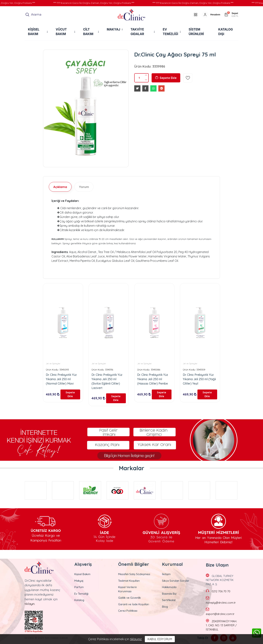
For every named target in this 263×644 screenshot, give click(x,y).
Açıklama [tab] (60, 187)
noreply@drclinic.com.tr (221, 602)
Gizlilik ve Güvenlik (129, 597)
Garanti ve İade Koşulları (134, 604)
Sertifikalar (169, 600)
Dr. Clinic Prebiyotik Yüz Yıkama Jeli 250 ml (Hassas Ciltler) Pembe (153, 379)
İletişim (166, 574)
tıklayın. (30, 603)
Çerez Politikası (128, 610)
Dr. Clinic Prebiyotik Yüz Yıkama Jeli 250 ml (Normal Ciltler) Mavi (61, 379)
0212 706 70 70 (221, 591)
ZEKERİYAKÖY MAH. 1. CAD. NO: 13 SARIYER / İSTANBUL (221, 625)
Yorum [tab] (84, 187)
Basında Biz (169, 593)
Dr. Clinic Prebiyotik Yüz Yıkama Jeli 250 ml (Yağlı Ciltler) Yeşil (199, 379)
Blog (165, 606)
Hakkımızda (169, 587)
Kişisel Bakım (82, 574)
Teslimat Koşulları (129, 580)
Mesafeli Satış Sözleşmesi (134, 574)
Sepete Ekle (166, 78)
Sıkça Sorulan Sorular (176, 580)
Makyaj (79, 580)
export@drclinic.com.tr (220, 613)
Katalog (79, 600)
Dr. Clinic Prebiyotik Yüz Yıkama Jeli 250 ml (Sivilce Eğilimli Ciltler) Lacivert (107, 381)
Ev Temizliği (81, 593)
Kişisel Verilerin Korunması (127, 589)
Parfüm (79, 587)
